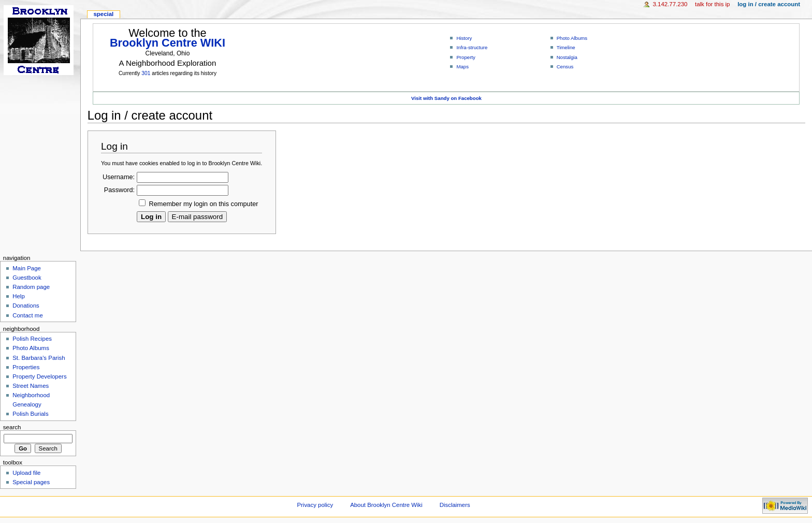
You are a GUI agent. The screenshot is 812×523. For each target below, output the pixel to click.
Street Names (31, 386)
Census (565, 67)
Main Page (27, 268)
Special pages (31, 482)
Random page (31, 287)
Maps (462, 67)
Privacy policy (315, 505)
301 (146, 73)
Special (103, 14)
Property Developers (39, 376)
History (464, 38)
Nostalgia (567, 57)
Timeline (566, 47)
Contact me (28, 315)
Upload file (26, 473)
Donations (26, 306)
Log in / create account (769, 4)
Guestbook (27, 278)
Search (12, 427)
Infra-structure (472, 47)
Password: (119, 190)
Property (466, 57)
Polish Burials (30, 414)
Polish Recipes (32, 339)
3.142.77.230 (670, 4)
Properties (26, 367)
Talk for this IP (712, 4)
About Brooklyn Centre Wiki (386, 505)
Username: (119, 177)
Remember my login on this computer (204, 204)
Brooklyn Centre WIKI (168, 43)
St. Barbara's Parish (39, 358)
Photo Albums (572, 38)
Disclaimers (455, 505)
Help (19, 296)
